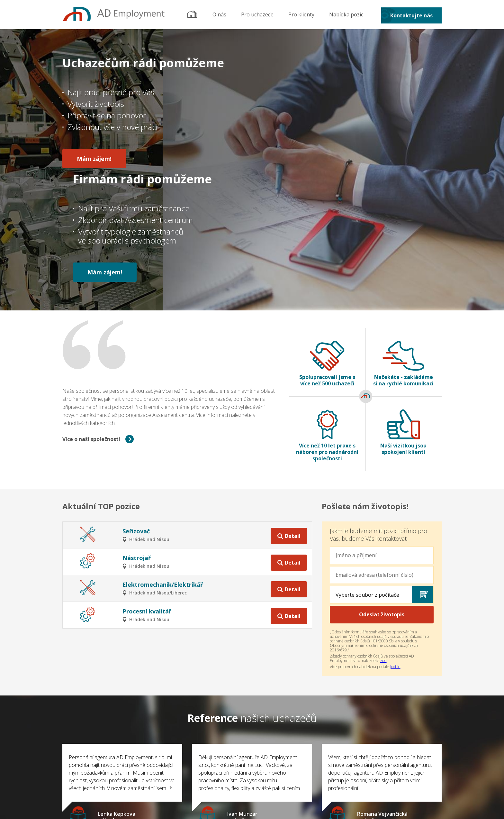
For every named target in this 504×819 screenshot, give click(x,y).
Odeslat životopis (382, 497)
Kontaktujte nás (411, 15)
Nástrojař (137, 441)
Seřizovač (136, 414)
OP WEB (272, 809)
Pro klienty (301, 14)
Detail (293, 418)
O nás (219, 14)
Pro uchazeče (257, 14)
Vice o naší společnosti (91, 322)
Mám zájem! (94, 157)
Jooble (395, 550)
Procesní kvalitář (147, 494)
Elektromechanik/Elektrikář (163, 467)
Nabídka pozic (346, 14)
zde (383, 543)
